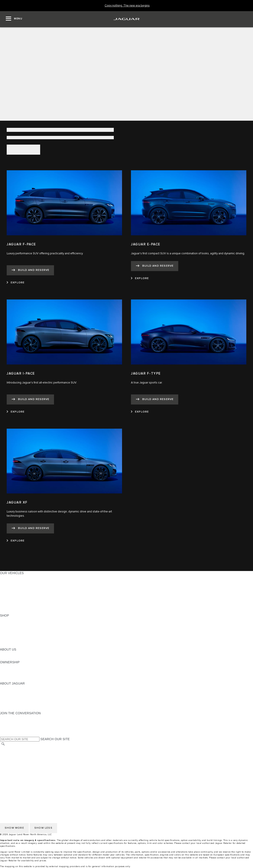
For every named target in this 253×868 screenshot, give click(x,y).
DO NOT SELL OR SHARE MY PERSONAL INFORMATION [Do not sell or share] (43, 761)
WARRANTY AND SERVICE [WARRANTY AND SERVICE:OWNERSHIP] (20, 675)
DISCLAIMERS (11, 778)
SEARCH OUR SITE (55, 739)
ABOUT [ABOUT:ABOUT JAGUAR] (5, 688)
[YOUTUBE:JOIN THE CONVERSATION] (9, 726)
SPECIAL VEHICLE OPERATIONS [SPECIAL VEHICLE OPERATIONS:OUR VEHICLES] (25, 598)
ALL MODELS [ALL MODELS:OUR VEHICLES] (10, 577)
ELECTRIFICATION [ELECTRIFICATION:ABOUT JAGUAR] (14, 696)
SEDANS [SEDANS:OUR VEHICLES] (7, 594)
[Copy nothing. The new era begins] (127, 6)
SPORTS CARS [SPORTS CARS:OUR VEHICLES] (11, 590)
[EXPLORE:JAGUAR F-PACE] (16, 283)
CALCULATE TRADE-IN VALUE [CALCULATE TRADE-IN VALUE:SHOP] (23, 641)
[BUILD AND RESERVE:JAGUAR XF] (30, 528)
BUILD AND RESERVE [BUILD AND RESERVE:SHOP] (17, 624)
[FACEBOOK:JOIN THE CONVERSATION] (11, 730)
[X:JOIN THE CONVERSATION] (3, 734)
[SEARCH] (3, 744)
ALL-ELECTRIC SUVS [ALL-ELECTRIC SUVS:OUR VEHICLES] (16, 586)
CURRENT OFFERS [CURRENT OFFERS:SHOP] (15, 620)
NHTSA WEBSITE (13, 753)
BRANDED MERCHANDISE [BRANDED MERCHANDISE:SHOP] (20, 645)
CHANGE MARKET (14, 749)
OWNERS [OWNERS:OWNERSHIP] (7, 666)
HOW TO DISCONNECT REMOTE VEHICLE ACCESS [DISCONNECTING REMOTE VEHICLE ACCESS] (39, 783)
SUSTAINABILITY (13, 658)
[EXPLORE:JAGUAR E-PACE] (140, 278)
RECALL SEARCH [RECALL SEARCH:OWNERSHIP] (13, 679)
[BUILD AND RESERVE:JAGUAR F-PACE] (30, 270)
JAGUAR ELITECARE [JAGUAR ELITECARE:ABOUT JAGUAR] (16, 692)
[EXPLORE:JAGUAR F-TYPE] (140, 412)
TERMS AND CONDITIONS (20, 766)
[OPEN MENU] (14, 19)
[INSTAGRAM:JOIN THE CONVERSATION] (11, 717)
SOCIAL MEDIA (11, 774)
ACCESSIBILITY (12, 770)
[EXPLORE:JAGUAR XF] (16, 541)
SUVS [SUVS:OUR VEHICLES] (4, 581)
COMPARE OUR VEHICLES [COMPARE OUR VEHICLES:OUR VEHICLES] (20, 607)
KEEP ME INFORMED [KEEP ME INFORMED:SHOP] (16, 632)
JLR (3, 654)
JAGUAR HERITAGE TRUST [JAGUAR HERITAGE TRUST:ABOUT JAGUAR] (21, 705)
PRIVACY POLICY (13, 757)
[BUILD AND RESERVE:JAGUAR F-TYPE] (155, 399)
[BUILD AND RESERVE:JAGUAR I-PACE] (30, 399)
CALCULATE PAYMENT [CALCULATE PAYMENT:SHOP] (17, 637)
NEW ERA (7, 611)
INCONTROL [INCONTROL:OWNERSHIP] (9, 671)
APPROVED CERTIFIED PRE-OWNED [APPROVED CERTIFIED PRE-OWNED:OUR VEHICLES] (28, 603)
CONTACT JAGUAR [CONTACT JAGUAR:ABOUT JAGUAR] (15, 700)
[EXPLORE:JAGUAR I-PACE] (16, 412)
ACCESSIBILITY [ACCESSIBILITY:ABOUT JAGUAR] (12, 709)
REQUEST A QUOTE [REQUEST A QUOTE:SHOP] (15, 628)
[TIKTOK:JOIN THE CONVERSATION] (7, 722)
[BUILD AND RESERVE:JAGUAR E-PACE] (155, 266)
